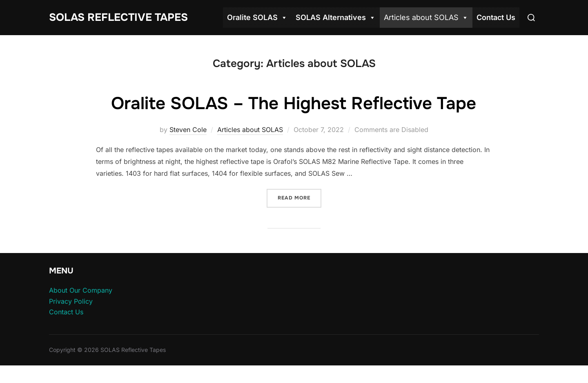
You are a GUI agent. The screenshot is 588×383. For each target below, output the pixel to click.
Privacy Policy (71, 301)
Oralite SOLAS (257, 18)
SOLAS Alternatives (336, 18)
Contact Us (496, 17)
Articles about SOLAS (426, 18)
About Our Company (81, 290)
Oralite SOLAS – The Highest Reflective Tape (294, 103)
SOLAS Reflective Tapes (118, 17)
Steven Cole (188, 130)
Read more (300, 197)
